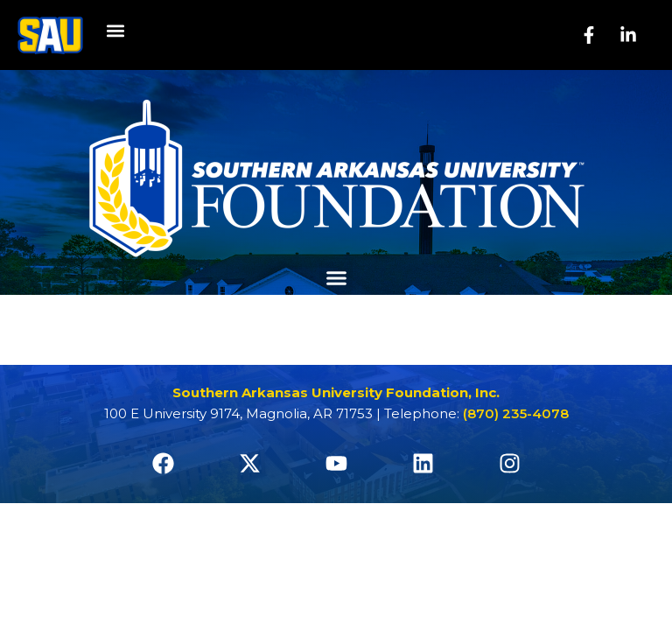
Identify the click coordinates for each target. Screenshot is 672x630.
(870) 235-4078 (516, 413)
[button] (115, 31)
